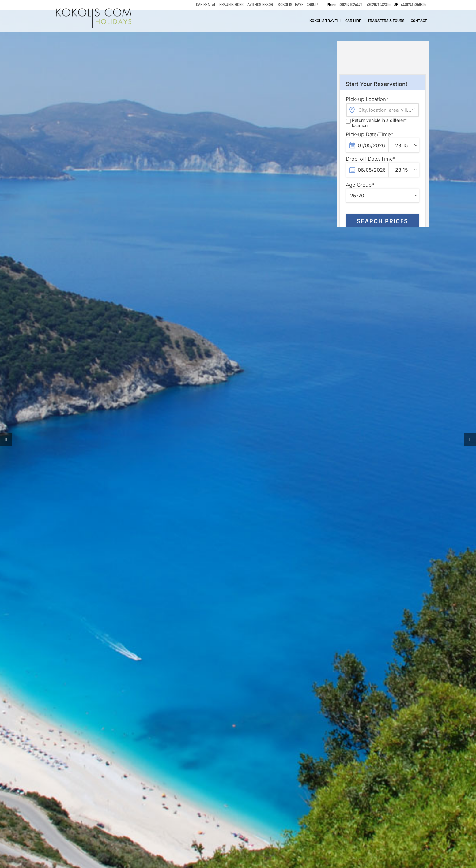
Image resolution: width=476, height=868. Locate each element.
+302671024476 (350, 5)
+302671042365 (378, 5)
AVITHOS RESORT (261, 5)
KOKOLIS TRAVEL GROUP (298, 5)
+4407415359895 (413, 5)
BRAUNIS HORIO (232, 5)
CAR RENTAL (206, 5)
